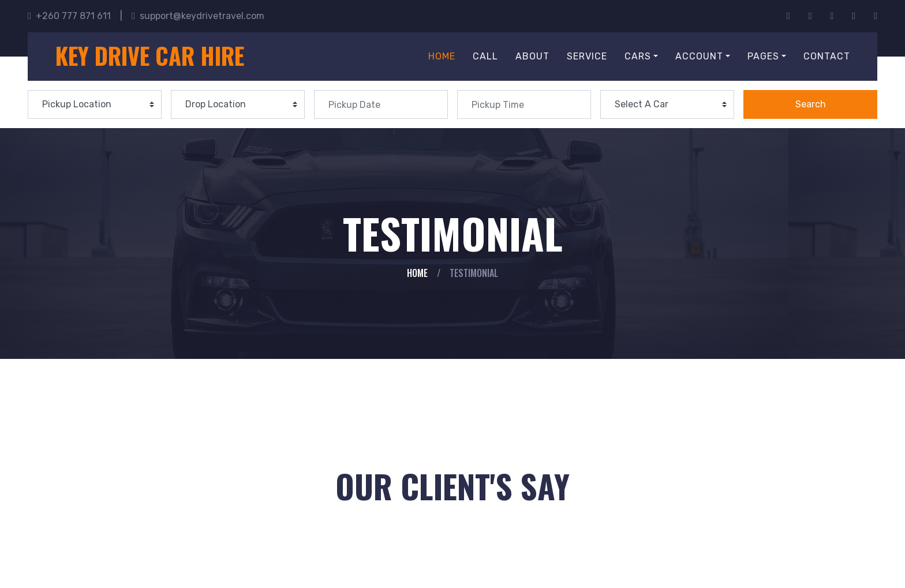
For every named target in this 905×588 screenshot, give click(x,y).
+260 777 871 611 (69, 16)
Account (699, 56)
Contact (827, 56)
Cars (638, 56)
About (532, 56)
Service (587, 56)
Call (485, 56)
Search (811, 104)
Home (442, 56)
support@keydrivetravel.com (198, 16)
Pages (763, 56)
